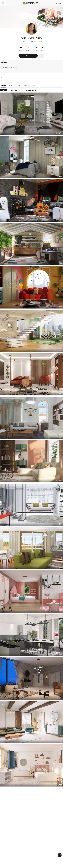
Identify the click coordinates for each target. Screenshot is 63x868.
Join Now (58, 3)
